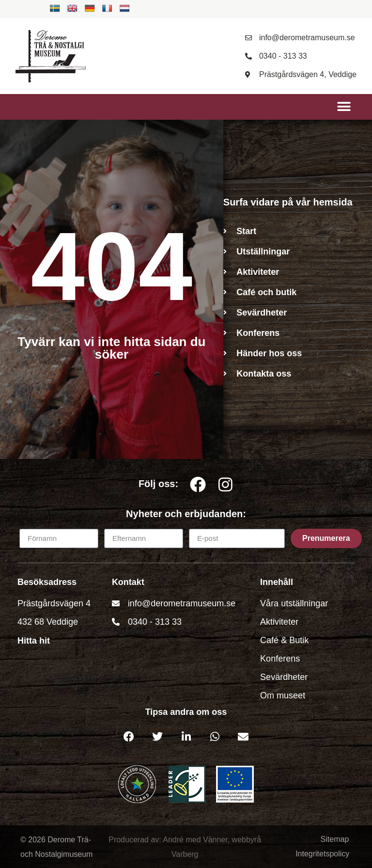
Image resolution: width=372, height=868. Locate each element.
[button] (344, 107)
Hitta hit (34, 641)
